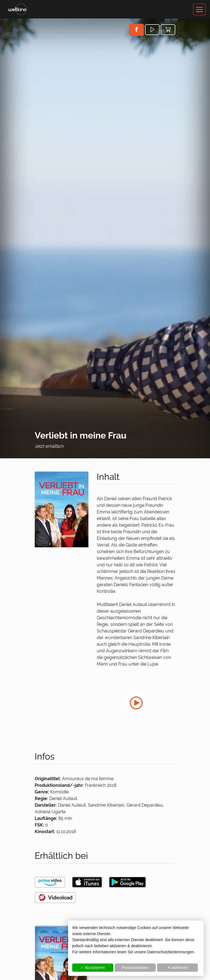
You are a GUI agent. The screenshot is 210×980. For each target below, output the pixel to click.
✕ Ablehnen (177, 968)
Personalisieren (135, 968)
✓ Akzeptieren (93, 968)
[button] (137, 30)
